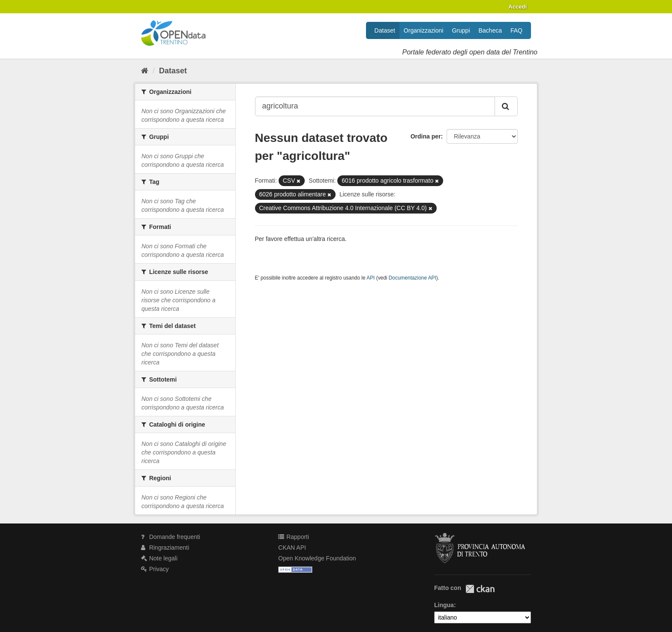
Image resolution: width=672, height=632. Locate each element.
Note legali (159, 558)
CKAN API (292, 548)
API (370, 278)
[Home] (145, 71)
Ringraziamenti (165, 548)
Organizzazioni (424, 30)
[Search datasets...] (375, 106)
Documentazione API (412, 278)
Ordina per (426, 136)
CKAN (480, 589)
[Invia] (506, 106)
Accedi (517, 7)
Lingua (444, 605)
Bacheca (490, 30)
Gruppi (461, 30)
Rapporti (294, 537)
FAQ (516, 30)
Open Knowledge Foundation (317, 558)
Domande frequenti (171, 537)
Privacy (155, 569)
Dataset (385, 30)
